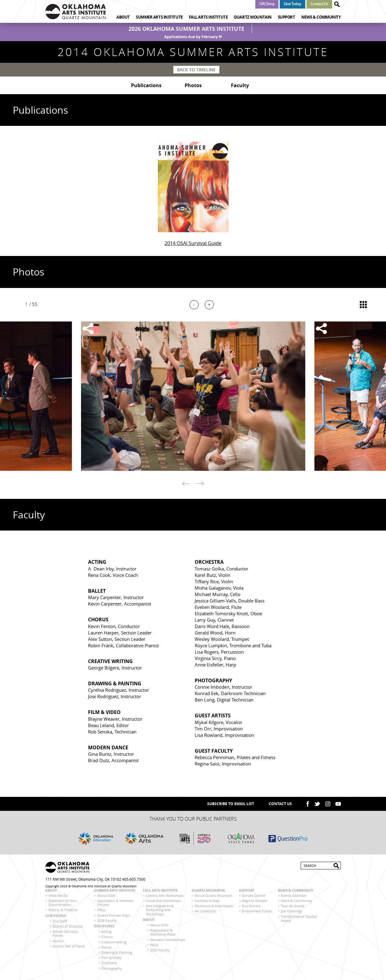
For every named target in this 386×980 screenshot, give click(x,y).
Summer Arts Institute (159, 17)
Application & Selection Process (115, 903)
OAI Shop (267, 4)
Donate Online (253, 895)
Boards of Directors (68, 926)
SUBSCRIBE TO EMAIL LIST (231, 804)
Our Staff (60, 921)
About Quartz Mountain (214, 895)
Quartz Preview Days (113, 915)
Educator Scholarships (168, 940)
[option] (193, 396)
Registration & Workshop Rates (163, 932)
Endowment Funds (257, 911)
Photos (193, 85)
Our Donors (251, 906)
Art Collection (205, 911)
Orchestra (109, 963)
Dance (106, 947)
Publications (146, 85)
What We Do (58, 895)
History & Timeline (63, 910)
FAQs (101, 910)
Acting (106, 931)
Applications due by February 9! (193, 37)
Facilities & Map (207, 901)
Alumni (58, 941)
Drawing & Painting (117, 952)
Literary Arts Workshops (165, 895)
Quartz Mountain (253, 17)
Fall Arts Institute (208, 17)
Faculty (240, 85)
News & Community (321, 17)
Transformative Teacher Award (299, 918)
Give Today (292, 4)
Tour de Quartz (293, 906)
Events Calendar (294, 895)
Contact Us (319, 4)
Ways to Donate (254, 901)
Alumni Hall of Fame (69, 946)
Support (287, 17)
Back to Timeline (196, 70)
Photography (112, 968)
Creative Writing (114, 942)
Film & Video (112, 958)
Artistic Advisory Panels (65, 933)
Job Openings (292, 911)
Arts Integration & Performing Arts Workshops (160, 910)
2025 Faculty (160, 950)
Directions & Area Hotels (214, 906)
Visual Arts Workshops (163, 901)
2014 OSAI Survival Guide (193, 243)
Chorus (107, 937)
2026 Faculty (107, 920)
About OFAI (159, 925)
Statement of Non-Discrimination (63, 903)
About (123, 17)
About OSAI (106, 895)
